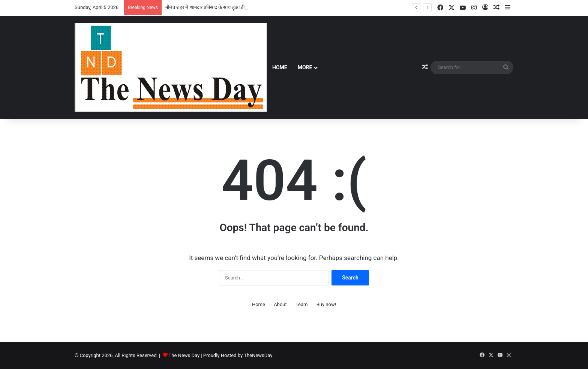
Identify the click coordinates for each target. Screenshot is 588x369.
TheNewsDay (258, 355)
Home (280, 67)
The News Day (184, 355)
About (280, 304)
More (305, 67)
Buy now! (326, 304)
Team (302, 304)
